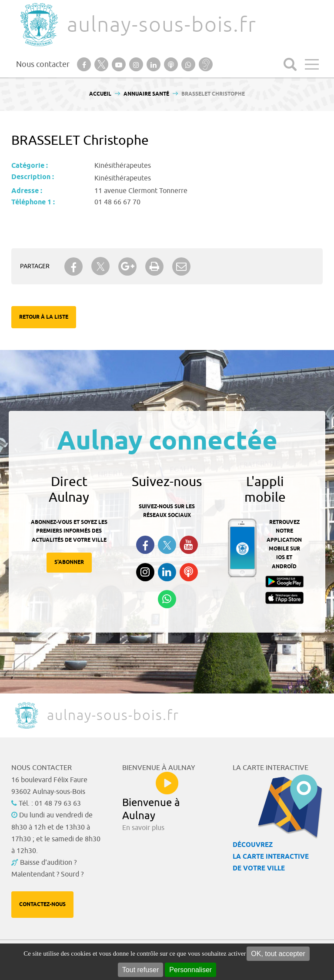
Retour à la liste (44, 317)
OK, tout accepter (278, 954)
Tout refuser (140, 970)
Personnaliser (190, 970)
